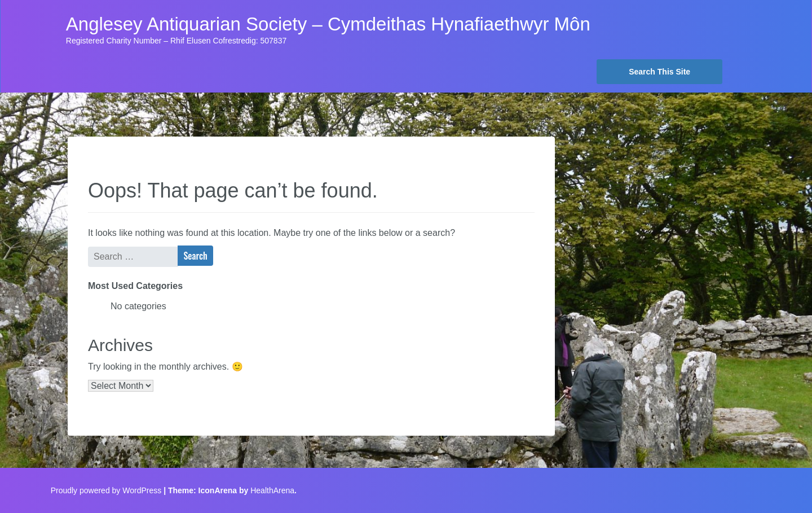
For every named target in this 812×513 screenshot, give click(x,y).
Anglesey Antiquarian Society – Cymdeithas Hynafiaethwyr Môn (328, 24)
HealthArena (272, 490)
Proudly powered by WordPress (106, 490)
